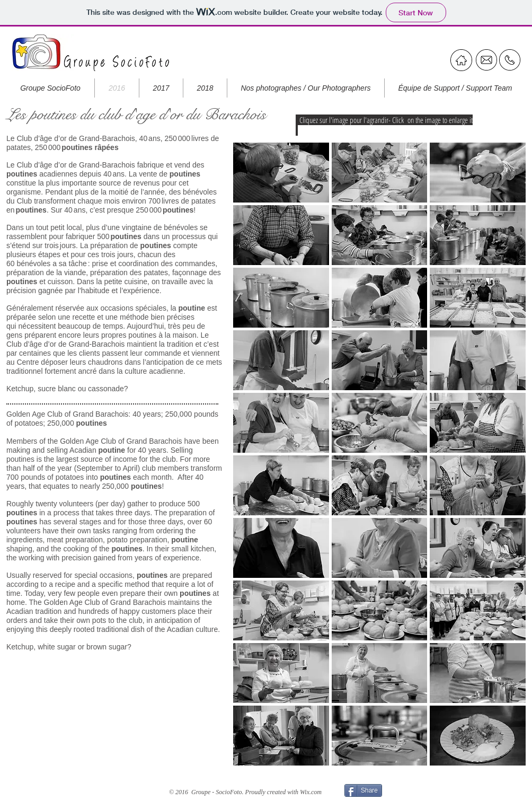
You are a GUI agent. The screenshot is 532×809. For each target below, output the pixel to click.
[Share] (363, 790)
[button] (281, 173)
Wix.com (311, 792)
